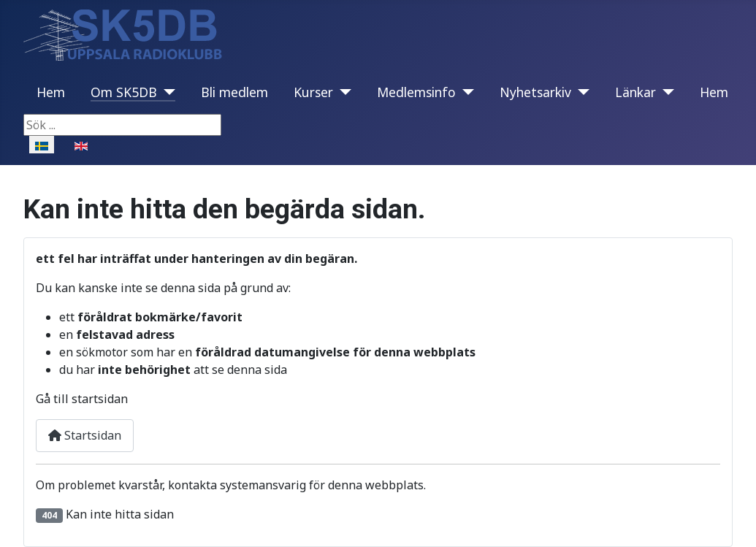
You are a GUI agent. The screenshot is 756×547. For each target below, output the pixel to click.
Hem (51, 92)
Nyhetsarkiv (535, 92)
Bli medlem (234, 92)
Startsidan (85, 435)
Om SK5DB (124, 92)
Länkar (635, 92)
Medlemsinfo (416, 92)
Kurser (313, 92)
